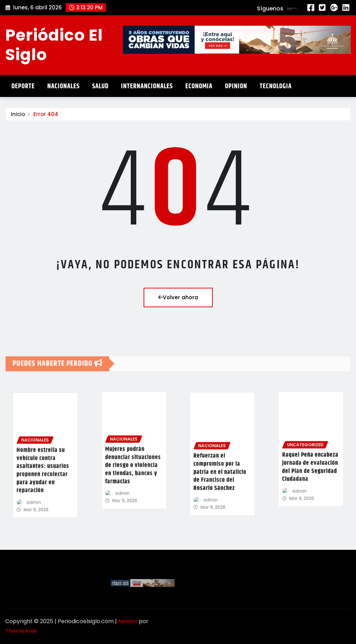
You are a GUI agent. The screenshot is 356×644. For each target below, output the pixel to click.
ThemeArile (21, 631)
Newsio (128, 621)
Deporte (23, 86)
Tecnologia (276, 86)
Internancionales (147, 86)
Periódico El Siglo (54, 45)
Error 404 (46, 118)
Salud (100, 86)
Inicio (18, 118)
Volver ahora (178, 297)
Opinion (236, 86)
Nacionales (63, 86)
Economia (199, 86)
